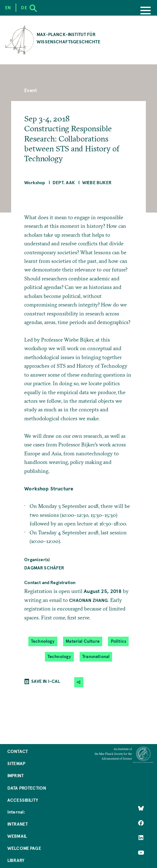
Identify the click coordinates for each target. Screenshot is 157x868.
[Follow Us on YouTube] (141, 853)
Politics (118, 641)
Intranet (18, 824)
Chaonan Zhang (88, 600)
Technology (43, 641)
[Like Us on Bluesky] (141, 808)
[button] (79, 682)
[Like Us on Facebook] (141, 823)
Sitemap (16, 763)
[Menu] (146, 11)
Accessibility (23, 800)
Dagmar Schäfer (44, 568)
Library (16, 860)
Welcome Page (24, 848)
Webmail (17, 836)
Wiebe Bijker (97, 182)
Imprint (15, 775)
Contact (18, 751)
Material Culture (83, 641)
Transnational (96, 656)
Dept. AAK (64, 182)
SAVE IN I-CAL (46, 681)
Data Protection (27, 788)
